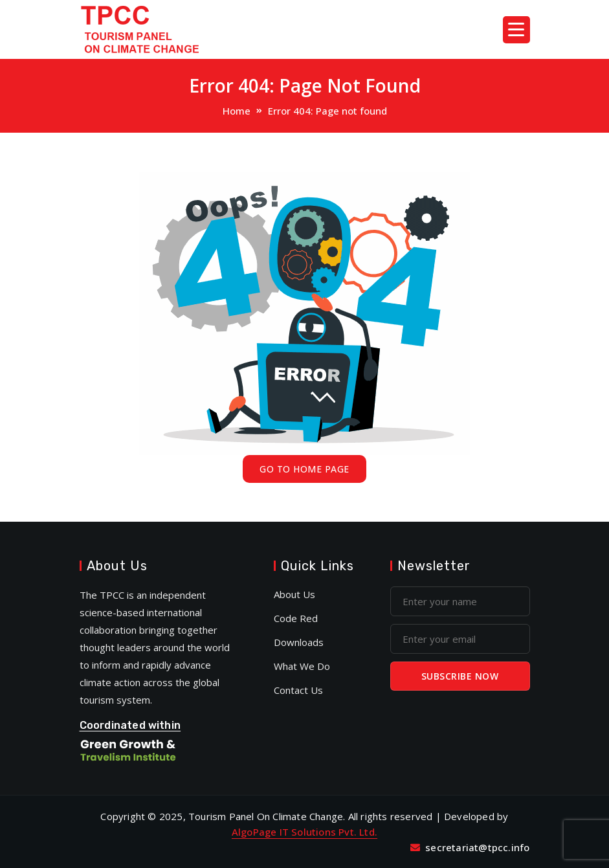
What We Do (302, 666)
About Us (294, 594)
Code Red (296, 618)
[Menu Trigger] (516, 30)
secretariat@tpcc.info (477, 847)
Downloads (299, 642)
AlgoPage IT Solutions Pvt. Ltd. (304, 832)
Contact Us (298, 690)
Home (237, 111)
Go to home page (304, 469)
